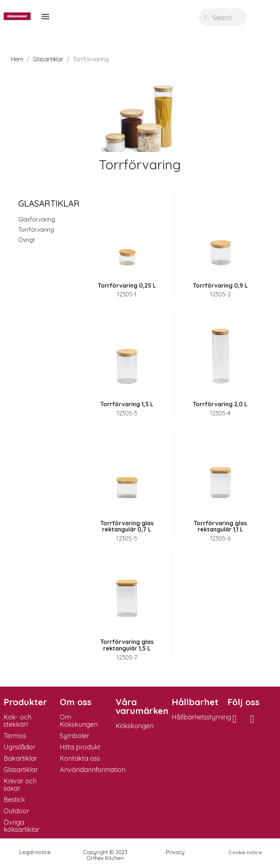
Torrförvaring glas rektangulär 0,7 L (127, 526)
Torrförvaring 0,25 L (127, 285)
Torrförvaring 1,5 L (127, 404)
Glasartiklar (49, 203)
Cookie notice (245, 852)
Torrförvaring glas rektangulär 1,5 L (127, 645)
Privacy (175, 852)
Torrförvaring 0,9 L (220, 285)
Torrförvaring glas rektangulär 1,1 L (220, 526)
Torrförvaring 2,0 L (220, 404)
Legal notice (35, 852)
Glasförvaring (37, 219)
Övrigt (27, 240)
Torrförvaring (36, 230)
